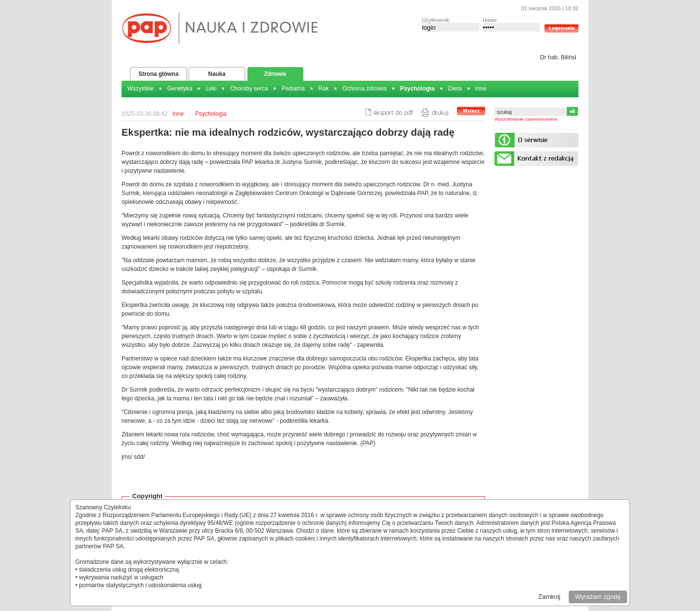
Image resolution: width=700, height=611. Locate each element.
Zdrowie (275, 74)
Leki (211, 89)
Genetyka (180, 89)
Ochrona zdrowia (364, 89)
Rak (324, 89)
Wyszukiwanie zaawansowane (526, 119)
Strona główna (159, 74)
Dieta (455, 89)
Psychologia (417, 89)
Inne (481, 89)
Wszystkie (140, 89)
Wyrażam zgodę (598, 597)
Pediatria (293, 89)
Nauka (217, 74)
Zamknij (549, 597)
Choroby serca (249, 89)
